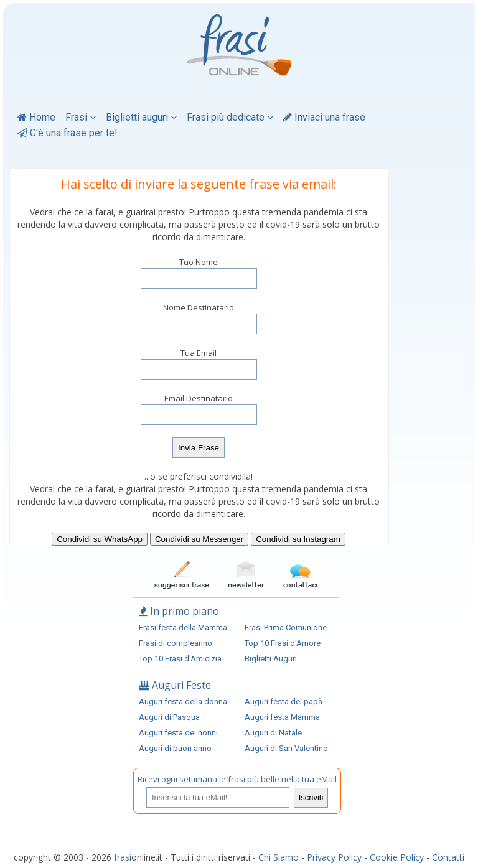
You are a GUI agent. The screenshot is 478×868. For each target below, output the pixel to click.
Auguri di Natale (273, 733)
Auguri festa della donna (183, 702)
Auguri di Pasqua (169, 717)
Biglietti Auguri (271, 659)
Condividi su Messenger (199, 539)
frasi (123, 857)
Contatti (448, 857)
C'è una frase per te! (68, 133)
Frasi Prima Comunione (286, 628)
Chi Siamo (279, 857)
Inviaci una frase (324, 117)
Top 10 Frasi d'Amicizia (180, 659)
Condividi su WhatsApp (100, 539)
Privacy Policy (334, 857)
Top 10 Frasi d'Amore (283, 643)
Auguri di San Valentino (286, 748)
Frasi (81, 117)
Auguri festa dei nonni (178, 733)
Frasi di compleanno (176, 643)
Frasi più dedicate (230, 117)
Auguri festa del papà (284, 702)
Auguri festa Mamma (282, 717)
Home (36, 117)
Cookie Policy (397, 857)
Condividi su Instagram (298, 539)
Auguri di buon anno (175, 748)
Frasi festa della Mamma (183, 628)
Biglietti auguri (141, 117)
